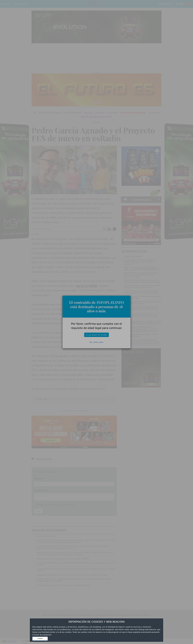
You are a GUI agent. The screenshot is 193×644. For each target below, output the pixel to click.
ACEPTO (40, 638)
